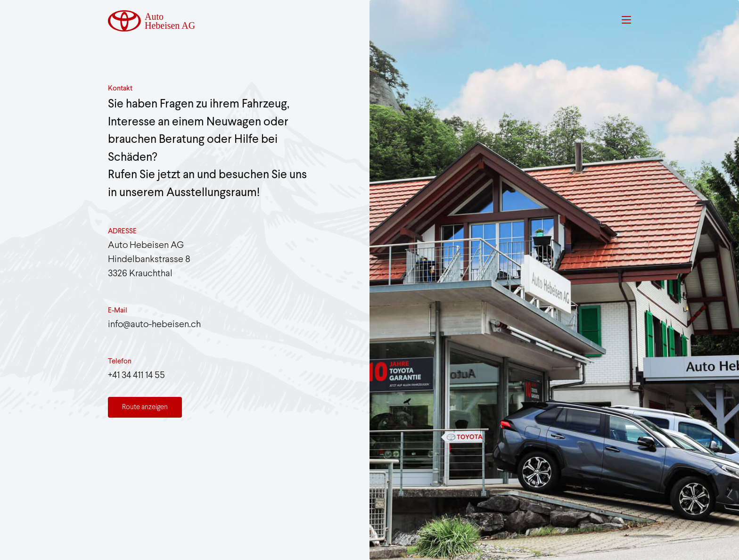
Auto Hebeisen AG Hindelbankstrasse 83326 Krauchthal (149, 259)
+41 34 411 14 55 (136, 375)
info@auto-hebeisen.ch (154, 325)
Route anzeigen (145, 407)
